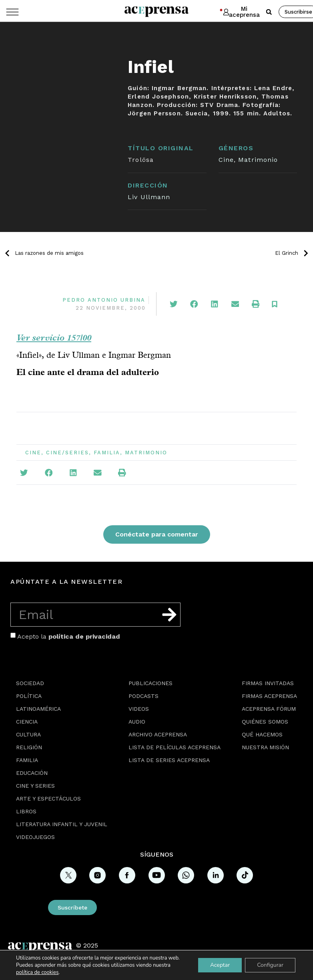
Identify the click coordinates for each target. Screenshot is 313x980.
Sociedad (30, 683)
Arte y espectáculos (48, 799)
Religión (29, 747)
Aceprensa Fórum (269, 709)
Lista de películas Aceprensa (175, 747)
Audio (137, 722)
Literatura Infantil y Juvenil (62, 824)
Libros (26, 811)
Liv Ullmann (149, 197)
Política (29, 696)
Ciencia (27, 722)
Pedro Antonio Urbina (104, 300)
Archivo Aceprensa (158, 734)
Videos (139, 709)
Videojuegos (35, 837)
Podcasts (143, 696)
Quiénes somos (265, 722)
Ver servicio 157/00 (54, 337)
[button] (269, 12)
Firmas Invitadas (268, 683)
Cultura (28, 734)
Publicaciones (150, 683)
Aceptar (220, 965)
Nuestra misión (265, 747)
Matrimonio (258, 160)
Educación (32, 773)
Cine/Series (67, 453)
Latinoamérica (38, 709)
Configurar (270, 965)
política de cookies (37, 972)
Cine (226, 160)
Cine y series (35, 786)
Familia (107, 453)
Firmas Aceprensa (269, 696)
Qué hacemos (262, 734)
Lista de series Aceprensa (169, 760)
